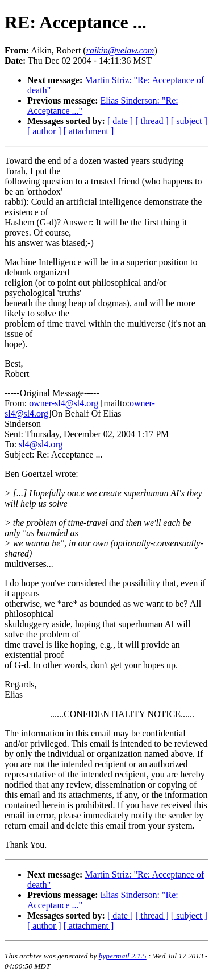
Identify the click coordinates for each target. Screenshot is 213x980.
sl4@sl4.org (41, 444)
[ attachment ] (89, 131)
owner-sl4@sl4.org (64, 403)
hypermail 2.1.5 (123, 956)
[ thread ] (152, 121)
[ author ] (44, 131)
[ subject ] (189, 121)
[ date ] (120, 121)
